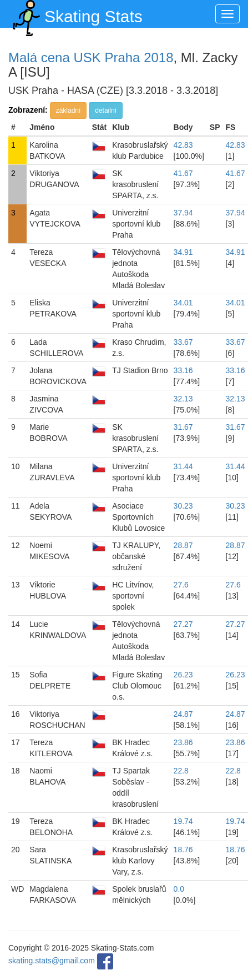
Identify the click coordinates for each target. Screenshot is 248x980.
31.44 (183, 466)
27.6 (181, 585)
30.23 (183, 506)
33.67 (183, 342)
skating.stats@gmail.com (52, 961)
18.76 (183, 850)
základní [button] (69, 110)
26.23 (183, 675)
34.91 (183, 252)
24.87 (183, 714)
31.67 (183, 427)
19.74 (183, 821)
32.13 (183, 399)
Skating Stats (75, 14)
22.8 (181, 771)
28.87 (183, 545)
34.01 (183, 303)
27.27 (183, 624)
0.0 (179, 889)
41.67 (183, 173)
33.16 (183, 370)
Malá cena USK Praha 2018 (91, 57)
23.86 (183, 742)
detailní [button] (106, 110)
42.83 (183, 145)
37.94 (183, 213)
